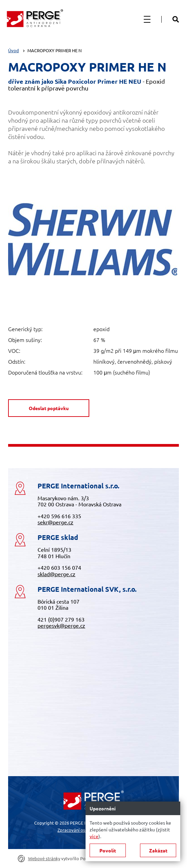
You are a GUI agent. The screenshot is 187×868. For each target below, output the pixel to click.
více (94, 836)
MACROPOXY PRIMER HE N (54, 50)
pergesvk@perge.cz (61, 625)
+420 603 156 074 (59, 567)
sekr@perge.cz (55, 522)
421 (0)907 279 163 (61, 619)
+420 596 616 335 (59, 516)
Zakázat (158, 850)
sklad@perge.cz (56, 574)
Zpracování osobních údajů (84, 830)
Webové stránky (44, 859)
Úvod (14, 50)
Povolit (108, 850)
